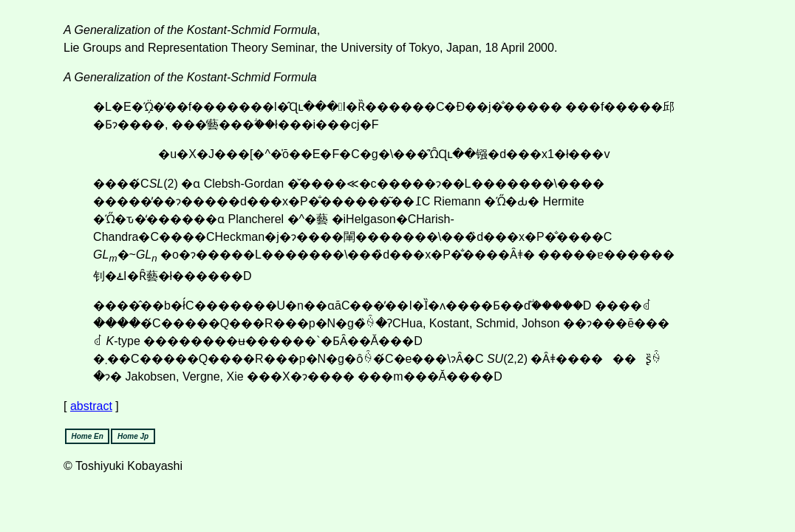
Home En (87, 436)
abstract (91, 406)
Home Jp (133, 436)
